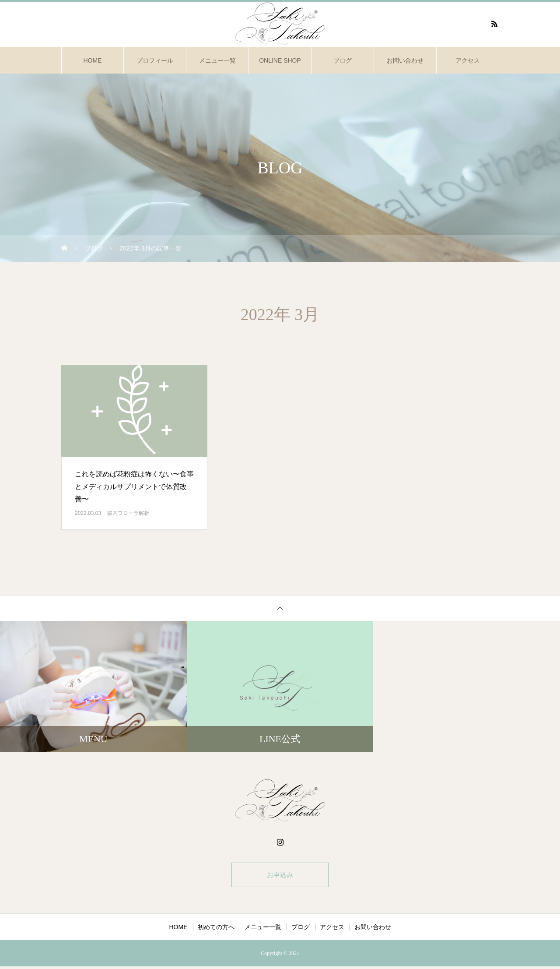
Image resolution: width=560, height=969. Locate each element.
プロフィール (155, 60)
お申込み (280, 876)
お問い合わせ (405, 60)
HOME (92, 60)
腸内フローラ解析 (128, 513)
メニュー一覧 (217, 60)
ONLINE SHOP (280, 60)
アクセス (468, 60)
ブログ (343, 60)
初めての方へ (216, 930)
